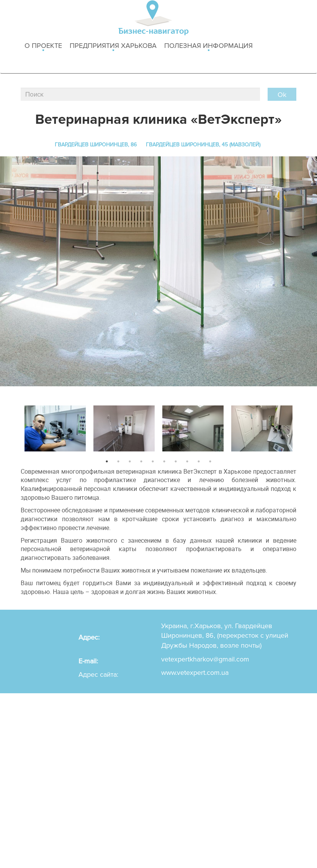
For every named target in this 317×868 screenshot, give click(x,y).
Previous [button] (15, 427)
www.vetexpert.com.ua (195, 673)
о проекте (43, 46)
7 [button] (176, 461)
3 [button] (130, 461)
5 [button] (153, 461)
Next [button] (302, 427)
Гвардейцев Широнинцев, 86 (96, 145)
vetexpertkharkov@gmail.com (205, 659)
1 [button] (107, 461)
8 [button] (187, 461)
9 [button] (199, 461)
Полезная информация (208, 46)
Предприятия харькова (113, 46)
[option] (55, 427)
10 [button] (210, 461)
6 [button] (164, 461)
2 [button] (118, 461)
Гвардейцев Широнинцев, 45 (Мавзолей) (203, 145)
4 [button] (141, 461)
